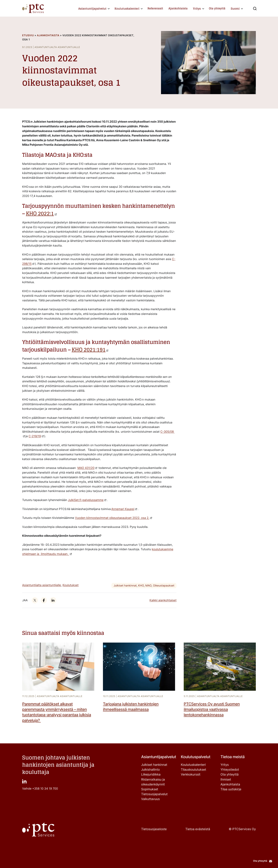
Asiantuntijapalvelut (92, 9)
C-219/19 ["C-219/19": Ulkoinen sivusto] (35, 436)
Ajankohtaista (178, 8)
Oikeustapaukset (164, 585)
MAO (148, 585)
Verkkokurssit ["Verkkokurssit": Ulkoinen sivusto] (191, 775)
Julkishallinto (150, 770)
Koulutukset (71, 585)
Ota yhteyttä (217, 8)
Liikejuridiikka (151, 775)
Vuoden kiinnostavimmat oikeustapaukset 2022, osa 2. (112, 518)
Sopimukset (150, 789)
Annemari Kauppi (123, 509)
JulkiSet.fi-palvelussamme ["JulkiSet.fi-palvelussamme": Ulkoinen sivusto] (86, 500)
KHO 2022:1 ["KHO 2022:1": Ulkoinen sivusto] (40, 214)
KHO (141, 585)
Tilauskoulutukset (193, 770)
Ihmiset (226, 780)
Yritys (197, 9)
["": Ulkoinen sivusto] (35, 600)
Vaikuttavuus (150, 799)
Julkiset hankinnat (125, 585)
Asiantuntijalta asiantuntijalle (42, 585)
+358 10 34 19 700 (45, 788)
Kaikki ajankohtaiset (163, 600)
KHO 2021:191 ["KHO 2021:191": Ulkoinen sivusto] (89, 350)
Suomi (235, 9)
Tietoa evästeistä (198, 829)
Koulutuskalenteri (127, 9)
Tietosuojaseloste (154, 829)
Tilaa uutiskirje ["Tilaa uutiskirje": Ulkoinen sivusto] (231, 789)
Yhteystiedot (230, 770)
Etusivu (28, 35)
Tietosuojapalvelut (154, 794)
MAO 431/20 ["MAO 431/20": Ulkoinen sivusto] (86, 468)
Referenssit (155, 8)
